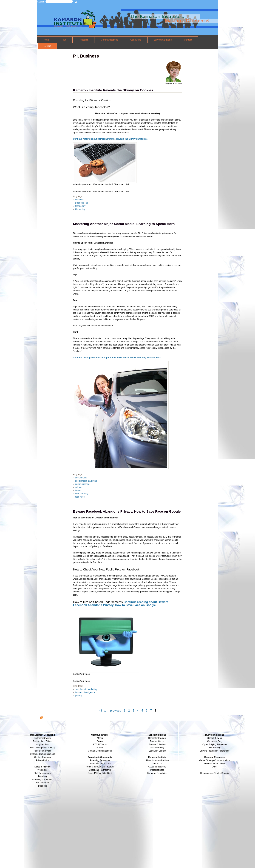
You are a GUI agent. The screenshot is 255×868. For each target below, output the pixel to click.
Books (100, 741)
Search (41, 2)
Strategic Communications (42, 754)
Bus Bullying (215, 748)
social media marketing (86, 481)
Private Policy (43, 760)
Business (43, 786)
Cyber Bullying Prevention (215, 744)
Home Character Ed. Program (100, 767)
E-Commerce (43, 783)
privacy (79, 696)
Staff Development (43, 773)
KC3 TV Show (100, 744)
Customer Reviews (157, 767)
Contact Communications (100, 751)
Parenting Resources (100, 760)
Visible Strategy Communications (215, 760)
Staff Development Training (43, 748)
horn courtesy (82, 494)
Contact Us (157, 764)
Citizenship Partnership (100, 770)
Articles (100, 748)
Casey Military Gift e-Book (100, 773)
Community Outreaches (100, 764)
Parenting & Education (42, 780)
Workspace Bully (215, 741)
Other (215, 767)
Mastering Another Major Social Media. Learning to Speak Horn (124, 224)
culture (78, 487)
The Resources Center (215, 764)
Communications (109, 40)
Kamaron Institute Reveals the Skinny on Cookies (113, 90)
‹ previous (115, 711)
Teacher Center (157, 741)
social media (81, 478)
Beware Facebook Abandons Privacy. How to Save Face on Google (127, 511)
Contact (188, 40)
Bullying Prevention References (215, 751)
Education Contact (157, 751)
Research (84, 40)
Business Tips (82, 203)
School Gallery (157, 748)
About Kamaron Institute (157, 760)
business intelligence (85, 692)
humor (78, 490)
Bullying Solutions (163, 40)
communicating (82, 484)
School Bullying (215, 738)
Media (100, 738)
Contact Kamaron (42, 757)
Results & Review (157, 744)
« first (102, 711)
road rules (80, 497)
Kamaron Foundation (157, 773)
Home (46, 40)
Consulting (136, 40)
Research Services (43, 751)
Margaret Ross (43, 744)
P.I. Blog (47, 46)
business (79, 200)
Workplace (42, 770)
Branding (42, 776)
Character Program (157, 738)
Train (64, 40)
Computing (80, 209)
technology (80, 206)
